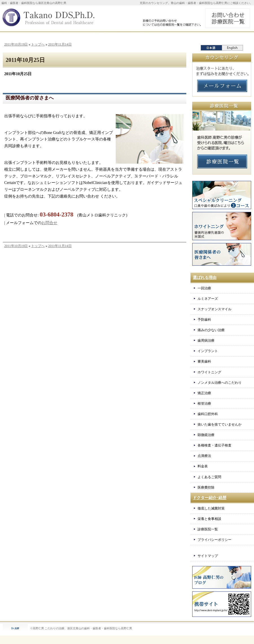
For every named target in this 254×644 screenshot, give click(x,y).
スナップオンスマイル (214, 309)
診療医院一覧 (208, 529)
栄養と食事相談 (209, 519)
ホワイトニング (209, 372)
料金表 (203, 466)
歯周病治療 (206, 341)
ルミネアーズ (208, 299)
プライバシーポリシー (214, 540)
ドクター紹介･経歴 (210, 498)
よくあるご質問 (209, 477)
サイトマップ (208, 556)
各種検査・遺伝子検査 (214, 445)
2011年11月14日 (60, 44)
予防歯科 (204, 320)
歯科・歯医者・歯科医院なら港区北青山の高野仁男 (34, 3)
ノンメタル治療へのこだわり (220, 383)
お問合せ (49, 223)
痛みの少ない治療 (211, 330)
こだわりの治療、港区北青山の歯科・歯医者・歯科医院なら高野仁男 (88, 628)
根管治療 (204, 404)
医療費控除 (206, 487)
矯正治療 (204, 393)
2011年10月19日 (16, 44)
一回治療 (204, 288)
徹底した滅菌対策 (211, 508)
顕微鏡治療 (206, 435)
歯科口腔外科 (208, 414)
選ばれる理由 (205, 278)
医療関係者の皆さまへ (30, 98)
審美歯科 (204, 361)
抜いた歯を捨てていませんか (220, 424)
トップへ (38, 44)
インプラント (208, 351)
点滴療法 (204, 456)
